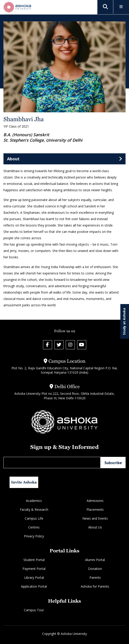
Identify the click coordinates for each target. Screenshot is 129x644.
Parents (95, 577)
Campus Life (34, 518)
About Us (95, 527)
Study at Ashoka (124, 321)
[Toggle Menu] (121, 7)
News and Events (95, 518)
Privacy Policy (34, 536)
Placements (95, 509)
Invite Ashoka (24, 482)
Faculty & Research (34, 509)
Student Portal (34, 560)
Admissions (95, 501)
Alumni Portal (95, 560)
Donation (95, 569)
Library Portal (34, 577)
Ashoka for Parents (95, 586)
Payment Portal (34, 569)
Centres (34, 527)
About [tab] (13, 159)
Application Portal (34, 586)
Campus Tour (34, 610)
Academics (34, 501)
